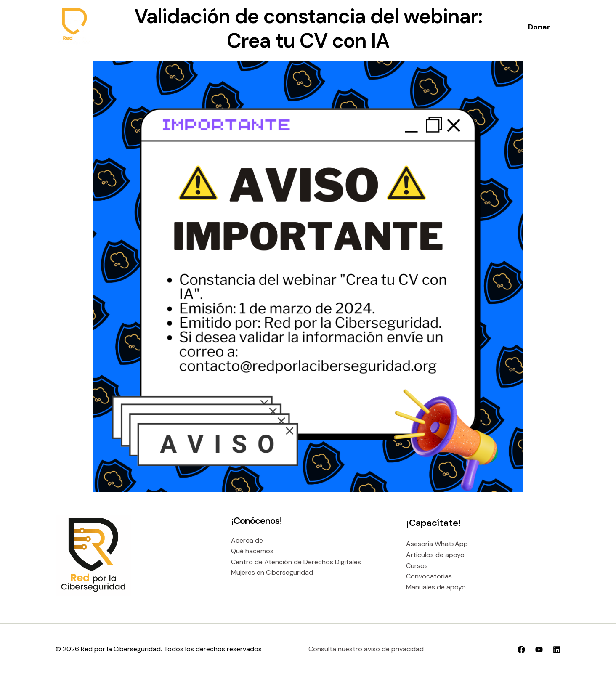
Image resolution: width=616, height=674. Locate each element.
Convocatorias (429, 576)
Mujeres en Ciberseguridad (272, 572)
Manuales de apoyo (436, 587)
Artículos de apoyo (435, 555)
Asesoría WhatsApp (437, 544)
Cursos (417, 566)
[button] (539, 27)
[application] (304, 27)
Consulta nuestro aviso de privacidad (366, 649)
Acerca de (247, 540)
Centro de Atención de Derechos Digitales (296, 562)
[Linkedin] (557, 650)
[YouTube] (539, 650)
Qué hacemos (252, 551)
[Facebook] (521, 650)
